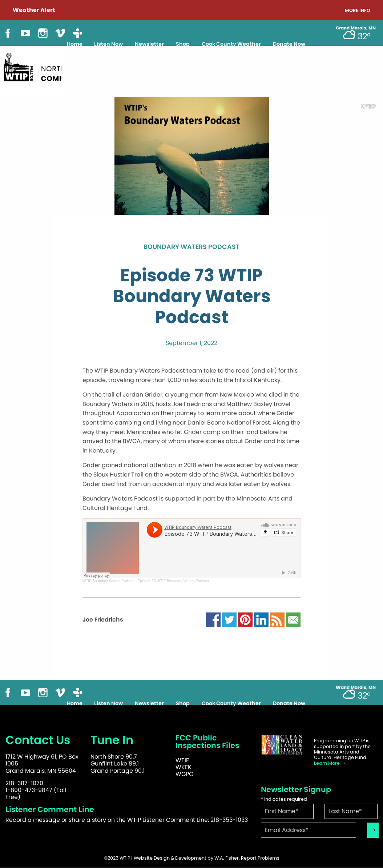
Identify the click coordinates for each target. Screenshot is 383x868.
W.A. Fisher (227, 858)
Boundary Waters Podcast (191, 247)
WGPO (185, 774)
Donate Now (289, 44)
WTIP (182, 760)
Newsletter (149, 44)
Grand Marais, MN (356, 28)
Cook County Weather (231, 44)
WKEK (184, 767)
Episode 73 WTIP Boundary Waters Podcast (173, 581)
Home (75, 44)
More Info (358, 11)
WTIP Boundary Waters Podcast (108, 581)
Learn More (330, 763)
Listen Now (108, 44)
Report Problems (260, 858)
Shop (183, 44)
